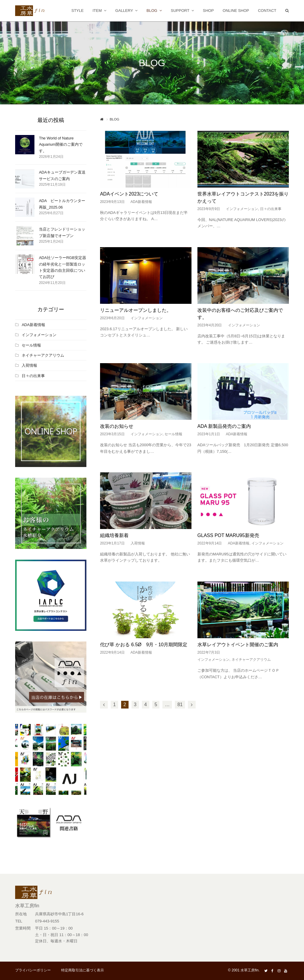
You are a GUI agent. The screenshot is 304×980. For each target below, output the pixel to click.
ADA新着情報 (141, 202)
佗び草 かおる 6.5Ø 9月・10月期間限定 (144, 645)
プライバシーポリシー (33, 970)
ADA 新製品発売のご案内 (224, 426)
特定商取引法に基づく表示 (83, 970)
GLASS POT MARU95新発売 (228, 535)
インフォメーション (242, 209)
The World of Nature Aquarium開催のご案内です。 (61, 144)
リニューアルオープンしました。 (136, 310)
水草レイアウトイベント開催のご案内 (238, 645)
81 (180, 705)
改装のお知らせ (117, 426)
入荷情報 (138, 543)
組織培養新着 (114, 535)
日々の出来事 (271, 209)
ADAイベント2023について (129, 194)
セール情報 (173, 434)
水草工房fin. (250, 970)
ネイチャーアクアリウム (251, 660)
